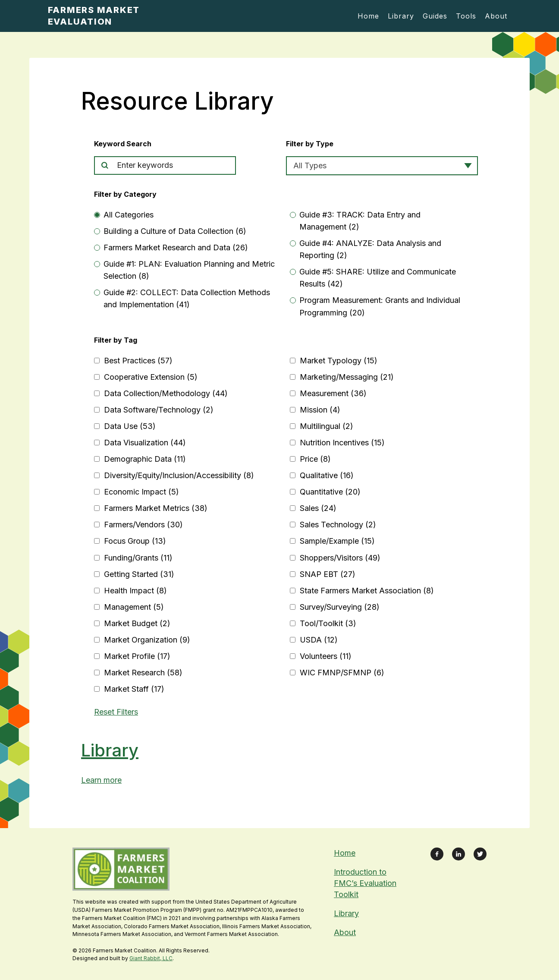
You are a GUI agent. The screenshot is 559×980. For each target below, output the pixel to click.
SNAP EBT (328, 574)
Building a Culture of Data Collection (175, 231)
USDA (319, 640)
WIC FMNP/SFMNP (342, 673)
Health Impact (135, 591)
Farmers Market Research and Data (176, 247)
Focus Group (135, 541)
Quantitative (330, 492)
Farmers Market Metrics (156, 508)
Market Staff (134, 689)
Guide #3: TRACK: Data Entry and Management (360, 221)
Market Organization (147, 640)
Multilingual (327, 426)
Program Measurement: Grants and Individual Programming (380, 306)
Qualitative (327, 475)
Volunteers (326, 656)
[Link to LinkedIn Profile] (459, 854)
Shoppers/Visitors (340, 558)
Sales (318, 508)
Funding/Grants (138, 558)
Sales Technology (338, 525)
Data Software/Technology (159, 410)
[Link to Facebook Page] (437, 854)
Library (110, 750)
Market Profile (137, 656)
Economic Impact (141, 492)
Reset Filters (116, 712)
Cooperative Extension (151, 377)
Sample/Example (337, 541)
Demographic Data (145, 459)
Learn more (101, 780)
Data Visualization (145, 443)
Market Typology (339, 361)
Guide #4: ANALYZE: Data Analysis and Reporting (370, 249)
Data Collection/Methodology (166, 393)
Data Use (130, 426)
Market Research (143, 673)
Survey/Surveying (340, 607)
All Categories (129, 215)
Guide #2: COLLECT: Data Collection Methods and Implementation (187, 298)
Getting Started (139, 574)
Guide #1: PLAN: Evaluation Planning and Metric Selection (189, 270)
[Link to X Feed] (480, 854)
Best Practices (138, 361)
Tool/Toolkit (328, 623)
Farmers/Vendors (143, 525)
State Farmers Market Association (367, 591)
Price (315, 459)
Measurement (333, 393)
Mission (320, 410)
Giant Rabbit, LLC (151, 958)
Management (134, 607)
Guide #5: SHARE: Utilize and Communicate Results (378, 278)
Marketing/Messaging (347, 377)
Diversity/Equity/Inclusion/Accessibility (179, 475)
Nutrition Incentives (342, 443)
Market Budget (137, 623)
